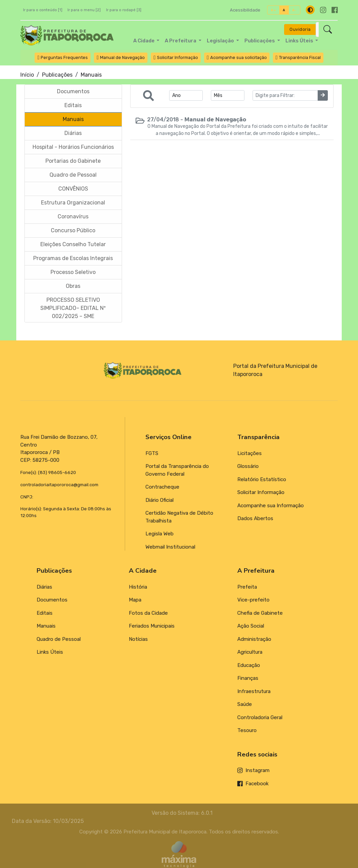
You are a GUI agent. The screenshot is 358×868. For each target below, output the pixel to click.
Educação (249, 665)
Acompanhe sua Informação (271, 506)
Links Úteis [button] (300, 41)
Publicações (57, 75)
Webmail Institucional (170, 547)
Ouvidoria (300, 29)
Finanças (248, 678)
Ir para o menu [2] (84, 10)
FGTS (152, 453)
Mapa (135, 600)
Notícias (138, 639)
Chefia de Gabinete (260, 613)
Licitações (250, 453)
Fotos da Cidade (148, 613)
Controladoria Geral (260, 717)
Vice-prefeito (253, 600)
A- (294, 10)
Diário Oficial (160, 500)
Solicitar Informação (261, 492)
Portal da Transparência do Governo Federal (177, 470)
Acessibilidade (245, 10)
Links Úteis (50, 652)
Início (27, 75)
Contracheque (162, 487)
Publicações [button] (260, 41)
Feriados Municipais (152, 626)
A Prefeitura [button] (181, 41)
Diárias (44, 587)
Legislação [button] (221, 41)
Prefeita (247, 587)
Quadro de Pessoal (59, 639)
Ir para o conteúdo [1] (43, 10)
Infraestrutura (254, 691)
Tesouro (247, 730)
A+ (273, 10)
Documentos (52, 600)
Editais (45, 613)
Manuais (46, 626)
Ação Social (251, 626)
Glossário (248, 466)
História (138, 587)
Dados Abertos (255, 518)
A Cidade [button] (144, 41)
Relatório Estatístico (262, 479)
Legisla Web (160, 534)
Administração (254, 639)
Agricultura (250, 652)
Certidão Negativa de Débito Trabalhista (179, 517)
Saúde (245, 704)
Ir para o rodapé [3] (124, 10)
